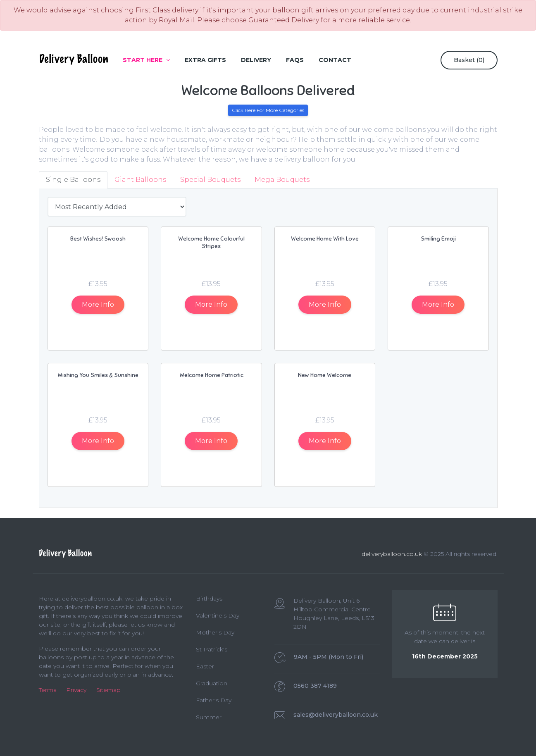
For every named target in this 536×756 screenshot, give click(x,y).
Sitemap (108, 690)
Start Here (146, 60)
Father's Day (214, 700)
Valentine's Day (218, 615)
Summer (209, 717)
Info (98, 304)
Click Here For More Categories (268, 110)
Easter (205, 666)
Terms (48, 690)
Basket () (469, 60)
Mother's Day (215, 632)
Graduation (212, 683)
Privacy (76, 690)
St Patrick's (212, 649)
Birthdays (209, 599)
